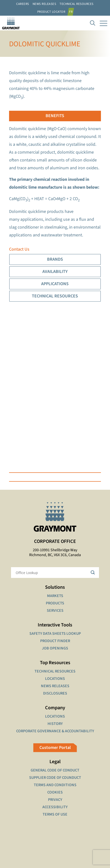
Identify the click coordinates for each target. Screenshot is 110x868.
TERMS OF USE (55, 814)
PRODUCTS (55, 603)
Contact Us (19, 249)
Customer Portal (55, 748)
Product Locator (51, 12)
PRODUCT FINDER (55, 641)
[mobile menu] (103, 23)
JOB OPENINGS (55, 648)
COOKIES (55, 792)
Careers (23, 4)
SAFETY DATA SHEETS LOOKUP (55, 634)
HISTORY (55, 724)
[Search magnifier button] (94, 573)
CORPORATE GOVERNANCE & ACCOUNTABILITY (55, 731)
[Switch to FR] (72, 12)
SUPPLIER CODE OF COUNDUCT (55, 778)
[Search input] (52, 573)
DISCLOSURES (55, 693)
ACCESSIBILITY (55, 807)
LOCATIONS (55, 679)
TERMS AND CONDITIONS (55, 785)
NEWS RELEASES (55, 686)
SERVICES (55, 611)
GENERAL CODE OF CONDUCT (55, 770)
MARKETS (55, 596)
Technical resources (77, 4)
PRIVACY (55, 800)
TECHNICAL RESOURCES (55, 671)
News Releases (44, 4)
